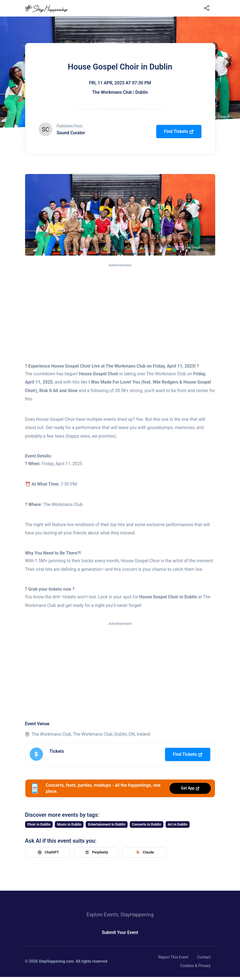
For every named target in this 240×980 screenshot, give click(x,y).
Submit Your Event (120, 932)
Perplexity (96, 852)
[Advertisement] (120, 310)
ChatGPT (48, 852)
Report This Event (173, 957)
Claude (144, 852)
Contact (204, 957)
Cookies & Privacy (195, 966)
